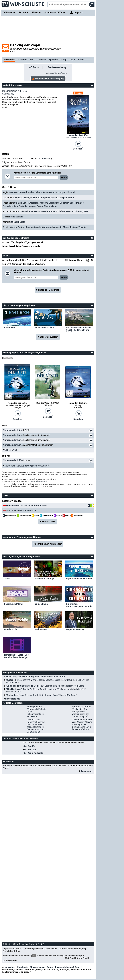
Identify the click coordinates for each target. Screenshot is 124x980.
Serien (50, 967)
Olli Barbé (35, 198)
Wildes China (41, 604)
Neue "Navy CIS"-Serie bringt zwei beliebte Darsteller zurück (36, 677)
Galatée (18, 203)
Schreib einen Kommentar (48, 544)
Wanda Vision (50, 206)
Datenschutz (51, 949)
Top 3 (72, 60)
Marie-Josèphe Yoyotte (75, 227)
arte (49, 159)
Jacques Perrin (50, 192)
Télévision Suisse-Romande (34, 211)
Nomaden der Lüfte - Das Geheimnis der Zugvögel (16, 656)
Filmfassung (8, 93)
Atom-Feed (82, 958)
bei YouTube (30, 750)
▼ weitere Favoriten (48, 337)
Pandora (44, 203)
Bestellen (78, 148)
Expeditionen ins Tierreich (79, 579)
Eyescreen (33, 203)
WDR (86, 211)
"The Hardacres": (46, 690)
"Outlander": (41, 695)
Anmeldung (86, 771)
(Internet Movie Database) (21, 510)
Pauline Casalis (34, 227)
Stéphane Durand (50, 198)
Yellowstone (41, 629)
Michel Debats (35, 192)
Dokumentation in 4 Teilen (15, 91)
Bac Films (74, 203)
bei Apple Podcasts (33, 753)
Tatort (7, 579)
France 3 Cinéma (74, 211)
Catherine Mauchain (52, 227)
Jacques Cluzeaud (18, 192)
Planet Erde (10, 327)
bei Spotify (29, 746)
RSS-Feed (70, 958)
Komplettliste (76, 260)
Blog (18, 951)
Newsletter (8, 951)
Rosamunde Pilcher (14, 604)
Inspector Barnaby (75, 629)
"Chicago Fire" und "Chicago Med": (45, 686)
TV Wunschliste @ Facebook (17, 956)
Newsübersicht (12, 699)
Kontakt (20, 949)
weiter (64, 178)
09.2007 (42, 159)
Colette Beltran (18, 227)
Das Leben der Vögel (45, 579)
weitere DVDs (11, 450)
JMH (25, 203)
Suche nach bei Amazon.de (27, 466)
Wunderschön (11, 629)
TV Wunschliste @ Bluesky (50, 956)
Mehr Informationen (39, 481)
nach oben (9, 967)
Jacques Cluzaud (67, 192)
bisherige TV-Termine (48, 290)
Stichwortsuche (37, 967)
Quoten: (48, 681)
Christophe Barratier (59, 203)
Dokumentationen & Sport (68, 967)
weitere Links (48, 522)
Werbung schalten (34, 949)
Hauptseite (23, 967)
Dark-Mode (10, 961)
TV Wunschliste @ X (74, 956)
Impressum (8, 949)
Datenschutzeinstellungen (72, 949)
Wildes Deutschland (45, 327)
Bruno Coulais (16, 217)
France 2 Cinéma (57, 211)
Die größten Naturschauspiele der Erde (79, 605)
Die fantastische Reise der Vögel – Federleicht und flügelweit (79, 329)
